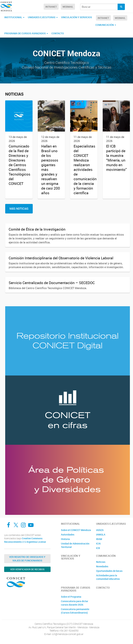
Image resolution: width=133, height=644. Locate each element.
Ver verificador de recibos (27, 569)
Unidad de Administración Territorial (75, 545)
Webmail (68, 7)
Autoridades (68, 535)
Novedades (102, 566)
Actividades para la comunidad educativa (108, 577)
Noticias (101, 562)
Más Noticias (19, 209)
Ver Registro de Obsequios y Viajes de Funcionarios (27, 559)
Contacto (58, 33)
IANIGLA (101, 535)
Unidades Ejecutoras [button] (43, 17)
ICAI (98, 544)
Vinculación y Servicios (77, 17)
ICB (98, 548)
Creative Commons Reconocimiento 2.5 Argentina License (25, 540)
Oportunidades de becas (109, 571)
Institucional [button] (14, 17)
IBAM (99, 539)
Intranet (51, 7)
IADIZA (100, 530)
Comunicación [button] (106, 25)
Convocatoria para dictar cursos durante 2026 (75, 603)
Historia (65, 539)
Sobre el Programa (71, 597)
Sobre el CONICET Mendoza (76, 530)
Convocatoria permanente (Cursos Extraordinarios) (75, 611)
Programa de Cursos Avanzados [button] (26, 33)
